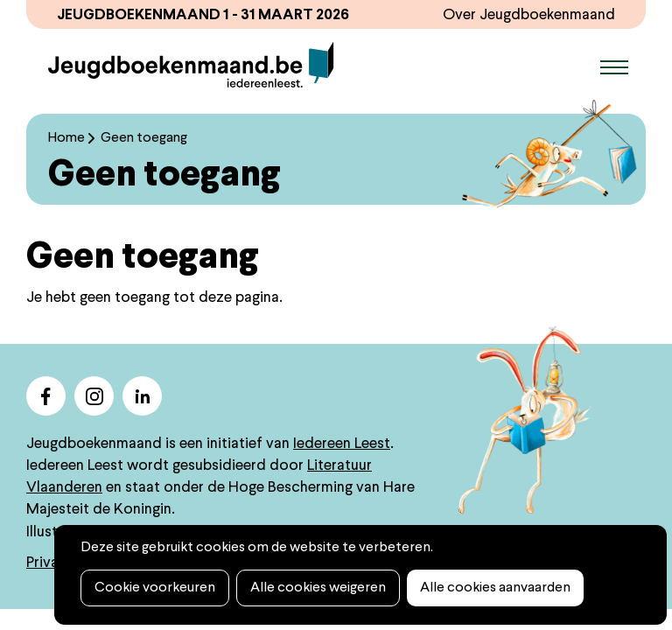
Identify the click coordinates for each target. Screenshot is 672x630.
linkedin (142, 396)
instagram (94, 396)
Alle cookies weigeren (318, 588)
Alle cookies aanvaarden (495, 588)
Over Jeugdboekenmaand (529, 15)
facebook (46, 396)
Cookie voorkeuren (155, 588)
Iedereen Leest (342, 444)
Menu (614, 67)
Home (66, 138)
